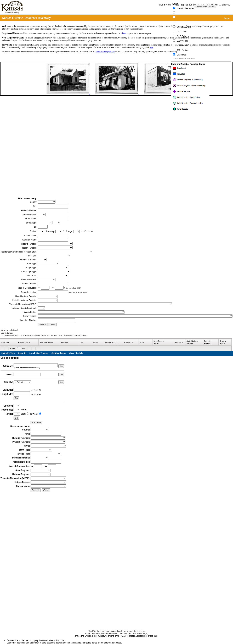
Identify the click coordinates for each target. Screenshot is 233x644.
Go (61, 366)
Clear (52, 324)
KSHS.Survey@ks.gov (105, 52)
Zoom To (22, 353)
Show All (36, 422)
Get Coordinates (59, 353)
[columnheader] (9, 342)
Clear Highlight (76, 353)
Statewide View (8, 353)
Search (43, 324)
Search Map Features (39, 353)
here (124, 33)
